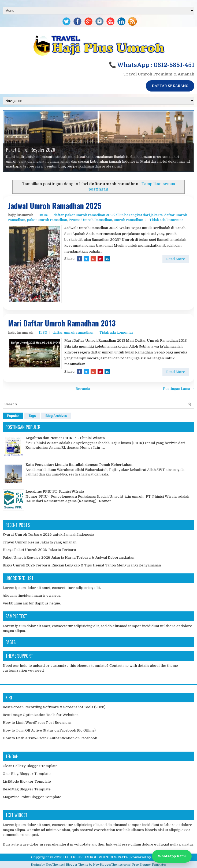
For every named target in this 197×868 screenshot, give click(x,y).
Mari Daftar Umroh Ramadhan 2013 (62, 323)
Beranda (83, 389)
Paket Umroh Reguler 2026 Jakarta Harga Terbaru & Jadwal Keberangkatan (68, 557)
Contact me (119, 666)
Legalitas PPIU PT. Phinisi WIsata (55, 491)
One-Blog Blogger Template (27, 774)
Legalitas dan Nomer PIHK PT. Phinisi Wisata (65, 438)
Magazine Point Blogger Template (32, 797)
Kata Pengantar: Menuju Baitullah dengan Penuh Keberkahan (79, 465)
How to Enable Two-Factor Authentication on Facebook (50, 738)
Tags (32, 416)
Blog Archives (56, 416)
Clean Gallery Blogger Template (30, 766)
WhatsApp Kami (172, 856)
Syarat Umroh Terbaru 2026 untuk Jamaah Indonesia (48, 534)
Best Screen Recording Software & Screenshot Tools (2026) (54, 707)
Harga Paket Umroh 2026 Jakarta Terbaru (39, 550)
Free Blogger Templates (149, 865)
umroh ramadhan (128, 220)
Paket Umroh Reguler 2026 (31, 150)
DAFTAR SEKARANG (170, 86)
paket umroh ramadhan (47, 220)
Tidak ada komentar (166, 220)
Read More (176, 259)
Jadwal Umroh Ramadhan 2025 (55, 206)
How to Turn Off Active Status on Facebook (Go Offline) (49, 730)
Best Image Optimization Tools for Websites (41, 715)
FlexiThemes (55, 865)
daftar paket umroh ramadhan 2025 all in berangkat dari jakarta (108, 215)
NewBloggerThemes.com (111, 865)
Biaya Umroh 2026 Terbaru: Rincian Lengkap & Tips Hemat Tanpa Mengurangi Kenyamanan (82, 565)
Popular (13, 416)
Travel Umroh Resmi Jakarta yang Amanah (40, 542)
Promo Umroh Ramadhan (90, 220)
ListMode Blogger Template (27, 781)
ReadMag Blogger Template (27, 789)
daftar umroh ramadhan (73, 332)
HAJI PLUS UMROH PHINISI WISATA (96, 857)
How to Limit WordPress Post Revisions (37, 723)
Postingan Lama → (179, 389)
